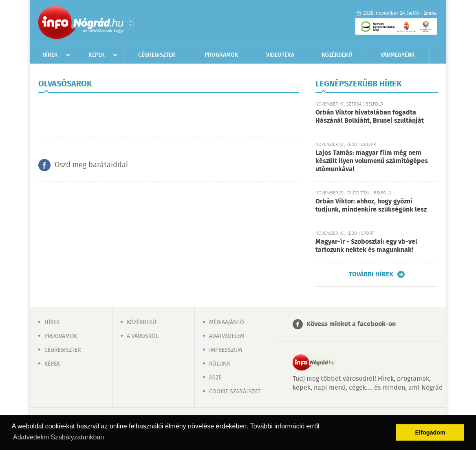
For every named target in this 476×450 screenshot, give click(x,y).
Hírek (50, 55)
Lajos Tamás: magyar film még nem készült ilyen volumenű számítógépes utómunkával (372, 161)
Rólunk (220, 364)
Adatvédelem (227, 336)
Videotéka (280, 55)
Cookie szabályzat (235, 392)
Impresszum (226, 350)
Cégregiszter (157, 55)
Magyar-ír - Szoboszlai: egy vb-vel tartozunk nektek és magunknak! (366, 246)
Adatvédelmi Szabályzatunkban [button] (58, 437)
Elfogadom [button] (430, 432)
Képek (97, 55)
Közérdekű (337, 55)
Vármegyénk (398, 55)
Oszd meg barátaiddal (91, 165)
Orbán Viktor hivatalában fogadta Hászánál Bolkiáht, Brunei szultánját (370, 117)
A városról (143, 336)
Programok (221, 55)
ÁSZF (215, 378)
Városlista (131, 23)
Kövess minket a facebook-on (351, 324)
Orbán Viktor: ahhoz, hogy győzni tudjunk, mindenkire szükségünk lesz (371, 206)
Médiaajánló (227, 322)
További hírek (371, 274)
